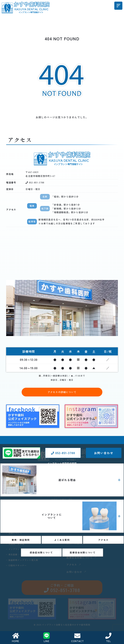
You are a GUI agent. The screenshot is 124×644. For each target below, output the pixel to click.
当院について (16, 534)
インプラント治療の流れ (85, 526)
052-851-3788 (63, 562)
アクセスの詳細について (62, 392)
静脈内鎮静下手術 (82, 521)
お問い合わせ (104, 562)
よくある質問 (75, 551)
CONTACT (77, 638)
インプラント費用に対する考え (26, 528)
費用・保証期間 (77, 544)
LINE (46, 638)
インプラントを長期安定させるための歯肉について (35, 552)
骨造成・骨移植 (17, 545)
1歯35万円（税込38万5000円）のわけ (29, 522)
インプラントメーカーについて (89, 532)
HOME (15, 638)
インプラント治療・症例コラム (89, 538)
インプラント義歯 (82, 515)
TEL (108, 638)
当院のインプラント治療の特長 (26, 539)
